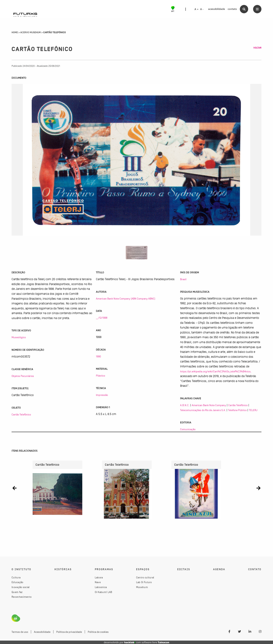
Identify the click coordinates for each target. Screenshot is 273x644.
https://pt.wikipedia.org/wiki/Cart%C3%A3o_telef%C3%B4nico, (216, 371)
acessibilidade (217, 9)
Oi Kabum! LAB (104, 592)
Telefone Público (237, 410)
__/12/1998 (102, 318)
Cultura (16, 577)
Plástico (100, 376)
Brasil (183, 279)
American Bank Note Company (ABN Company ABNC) (126, 299)
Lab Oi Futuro (144, 582)
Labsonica (101, 587)
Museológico (19, 337)
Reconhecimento (22, 597)
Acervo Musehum (31, 32)
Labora (99, 577)
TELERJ (253, 410)
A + (197, 9)
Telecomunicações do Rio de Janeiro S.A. (203, 410)
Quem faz (17, 592)
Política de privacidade (69, 632)
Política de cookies (98, 632)
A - (202, 9)
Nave (98, 582)
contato (232, 9)
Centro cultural (145, 577)
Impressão (102, 395)
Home (15, 32)
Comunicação (188, 429)
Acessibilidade (42, 632)
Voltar (257, 48)
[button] (15, 488)
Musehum (142, 587)
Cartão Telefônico (21, 414)
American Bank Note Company (209, 405)
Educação (17, 582)
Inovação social (21, 587)
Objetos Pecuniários (23, 376)
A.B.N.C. (185, 405)
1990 (98, 356)
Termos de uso (20, 632)
